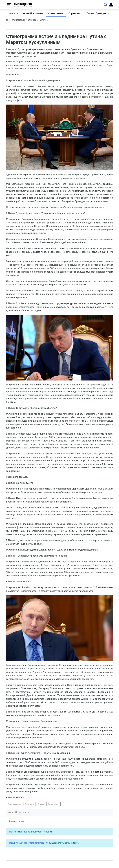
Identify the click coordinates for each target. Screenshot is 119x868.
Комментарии (16, 821)
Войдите (14, 843)
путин (42, 804)
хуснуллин (54, 804)
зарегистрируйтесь (34, 843)
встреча (30, 804)
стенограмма (15, 804)
